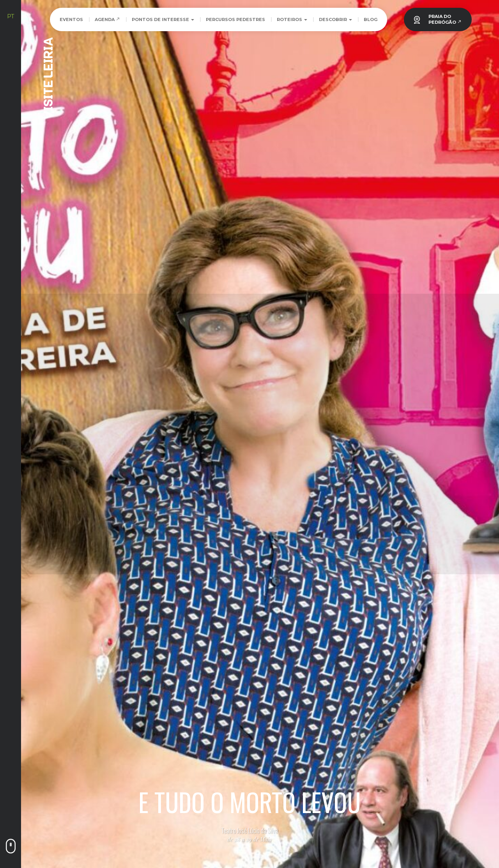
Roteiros (292, 19)
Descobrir (335, 19)
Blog (371, 19)
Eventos (71, 19)
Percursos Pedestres (235, 19)
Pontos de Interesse (163, 19)
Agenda (107, 19)
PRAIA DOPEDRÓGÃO (445, 19)
